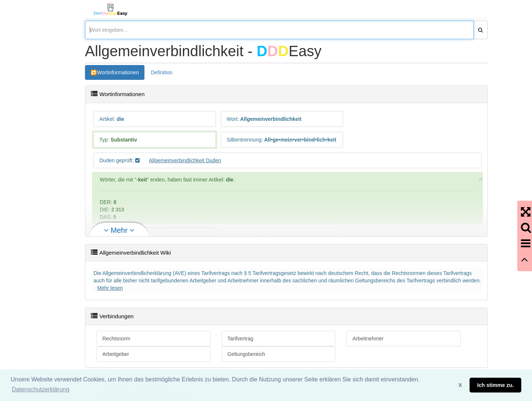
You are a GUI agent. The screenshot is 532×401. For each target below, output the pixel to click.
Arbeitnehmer (368, 339)
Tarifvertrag (241, 339)
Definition (161, 72)
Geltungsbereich (246, 354)
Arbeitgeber (116, 354)
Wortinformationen (118, 72)
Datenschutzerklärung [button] (41, 389)
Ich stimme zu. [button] (496, 385)
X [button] (460, 385)
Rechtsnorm (116, 339)
